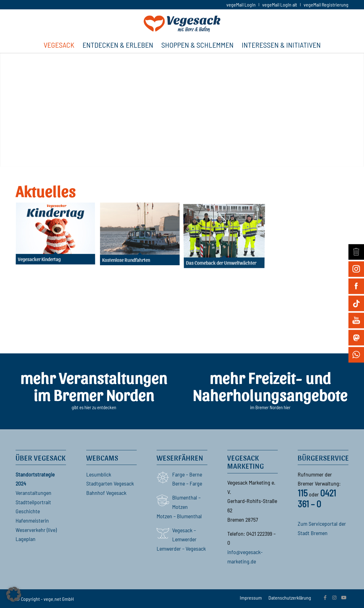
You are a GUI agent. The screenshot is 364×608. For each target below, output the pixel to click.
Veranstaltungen (33, 493)
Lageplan (26, 539)
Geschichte (28, 511)
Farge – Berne (187, 474)
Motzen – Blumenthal (179, 516)
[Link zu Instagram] (334, 597)
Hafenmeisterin (32, 520)
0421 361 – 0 (317, 498)
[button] (14, 594)
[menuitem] (241, 5)
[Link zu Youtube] (344, 597)
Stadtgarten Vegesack (110, 483)
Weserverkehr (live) (36, 530)
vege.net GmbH (59, 599)
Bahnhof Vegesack (106, 493)
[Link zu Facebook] (325, 597)
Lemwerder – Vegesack (181, 548)
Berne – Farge (187, 483)
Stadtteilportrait (33, 502)
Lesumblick (99, 474)
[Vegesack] (182, 23)
